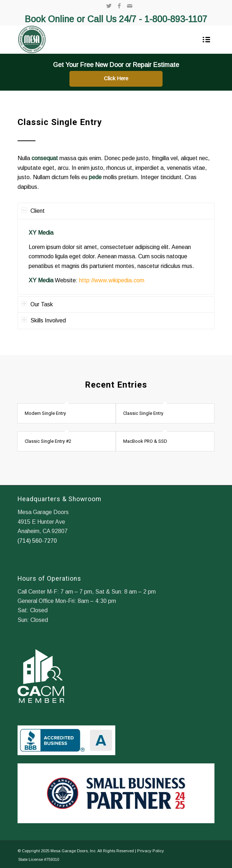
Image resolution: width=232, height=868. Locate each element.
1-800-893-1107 (176, 19)
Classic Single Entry (143, 413)
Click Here (116, 78)
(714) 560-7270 (37, 541)
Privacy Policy (151, 851)
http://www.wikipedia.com (112, 280)
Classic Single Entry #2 (48, 441)
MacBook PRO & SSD (145, 441)
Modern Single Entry (45, 413)
